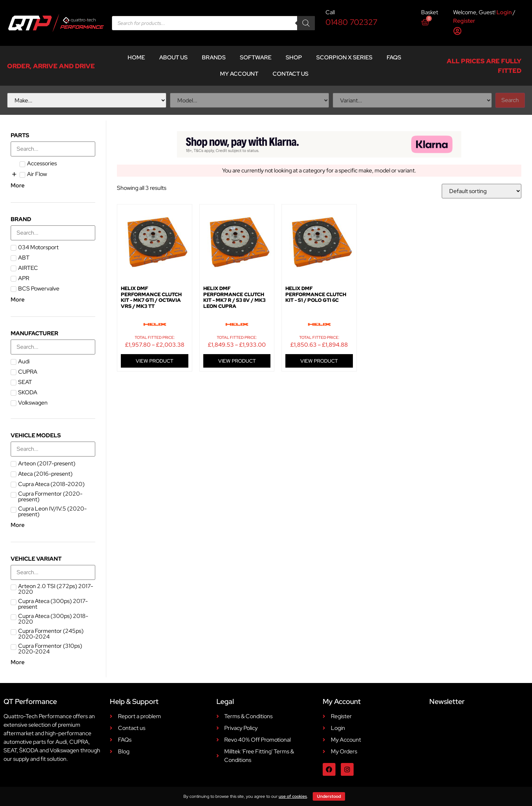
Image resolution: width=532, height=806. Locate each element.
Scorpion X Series (344, 57)
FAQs (394, 57)
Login (504, 12)
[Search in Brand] (53, 233)
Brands (214, 57)
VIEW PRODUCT (155, 361)
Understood (329, 796)
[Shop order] (482, 191)
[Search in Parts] (53, 149)
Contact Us (291, 74)
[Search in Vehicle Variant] (53, 572)
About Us (173, 57)
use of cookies (293, 796)
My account (239, 74)
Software (256, 57)
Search (510, 100)
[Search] (306, 23)
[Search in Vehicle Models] (53, 449)
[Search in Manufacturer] (53, 347)
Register (464, 21)
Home (136, 57)
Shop (294, 57)
